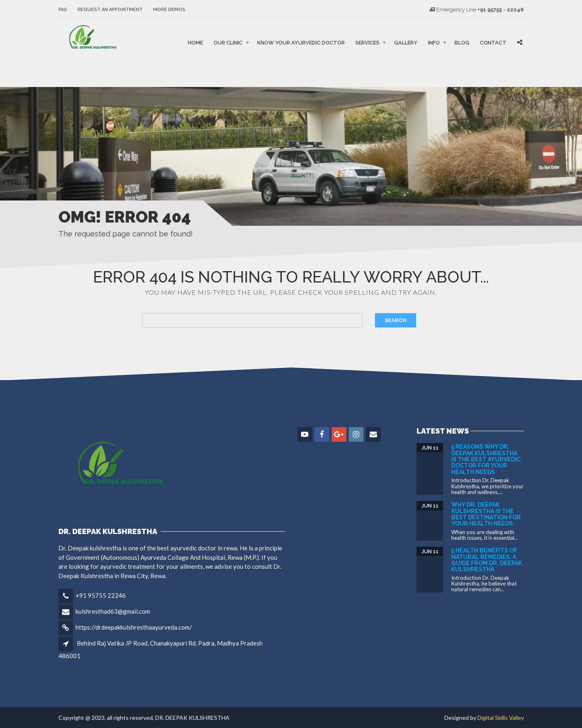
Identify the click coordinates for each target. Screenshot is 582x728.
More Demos (169, 10)
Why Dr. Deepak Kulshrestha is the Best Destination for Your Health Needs (486, 514)
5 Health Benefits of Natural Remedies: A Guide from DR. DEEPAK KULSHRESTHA (487, 560)
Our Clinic (228, 43)
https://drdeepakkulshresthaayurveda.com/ (134, 627)
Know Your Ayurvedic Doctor (301, 43)
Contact (493, 43)
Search (396, 320)
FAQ (63, 10)
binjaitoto (66, 78)
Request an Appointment (110, 10)
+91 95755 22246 (101, 595)
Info (434, 43)
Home (195, 43)
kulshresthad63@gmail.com (113, 611)
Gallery (406, 43)
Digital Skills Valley (501, 718)
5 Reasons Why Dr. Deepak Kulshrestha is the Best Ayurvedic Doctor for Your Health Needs (486, 459)
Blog (462, 43)
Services (367, 43)
